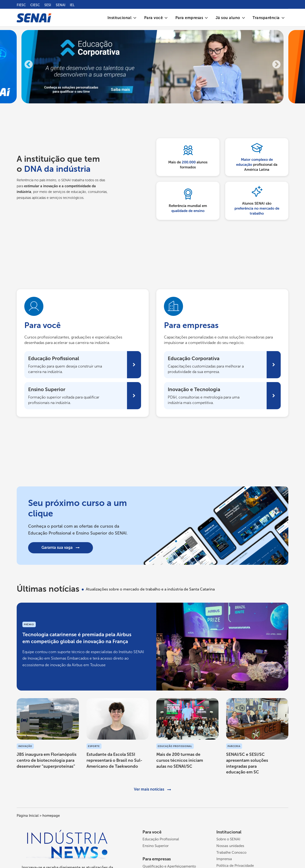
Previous (29, 66)
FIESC (21, 5)
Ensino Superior (156, 847)
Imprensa (224, 860)
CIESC (35, 5)
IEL (72, 5)
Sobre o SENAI (228, 840)
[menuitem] (122, 18)
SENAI (61, 5)
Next (276, 66)
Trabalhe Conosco (231, 853)
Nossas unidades (230, 847)
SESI (48, 5)
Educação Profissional (161, 840)
